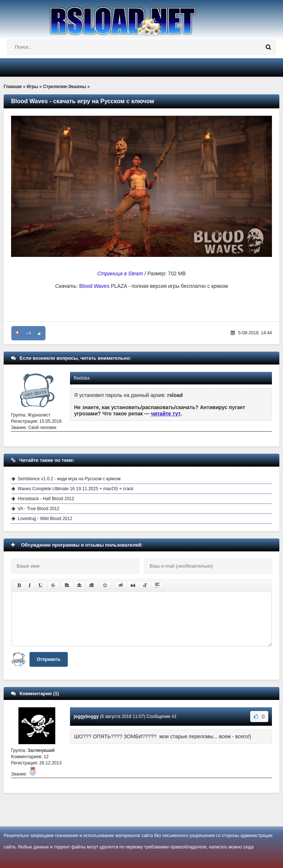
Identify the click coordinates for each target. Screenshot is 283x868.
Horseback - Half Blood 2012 (46, 499)
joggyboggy (86, 717)
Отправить (49, 659)
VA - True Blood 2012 (39, 509)
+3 (29, 333)
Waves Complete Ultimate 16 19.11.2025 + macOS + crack (76, 489)
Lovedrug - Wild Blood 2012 (45, 519)
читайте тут (166, 414)
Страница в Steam (120, 273)
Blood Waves (94, 286)
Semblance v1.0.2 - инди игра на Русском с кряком (69, 479)
